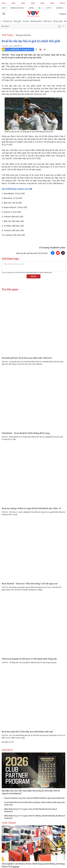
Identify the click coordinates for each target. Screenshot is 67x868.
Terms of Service (44, 273)
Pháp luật (58, 21)
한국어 (50, 8)
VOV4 (33, 3)
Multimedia (36, 21)
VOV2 (13, 3)
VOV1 (4, 3)
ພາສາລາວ (62, 8)
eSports (7, 750)
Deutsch (4, 8)
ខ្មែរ (41, 8)
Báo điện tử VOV (8, 742)
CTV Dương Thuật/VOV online (52, 248)
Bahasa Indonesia (19, 8)
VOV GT (62, 3)
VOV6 (52, 3)
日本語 (33, 8)
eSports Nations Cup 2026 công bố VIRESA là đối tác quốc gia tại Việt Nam (34, 798)
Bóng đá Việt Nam (24, 35)
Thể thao (48, 21)
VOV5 (42, 3)
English (63, 14)
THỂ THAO (7, 35)
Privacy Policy (33, 273)
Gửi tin (34, 276)
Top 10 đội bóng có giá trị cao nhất (17, 189)
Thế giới (17, 21)
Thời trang (9, 823)
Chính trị (7, 21)
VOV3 (23, 3)
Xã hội (26, 21)
